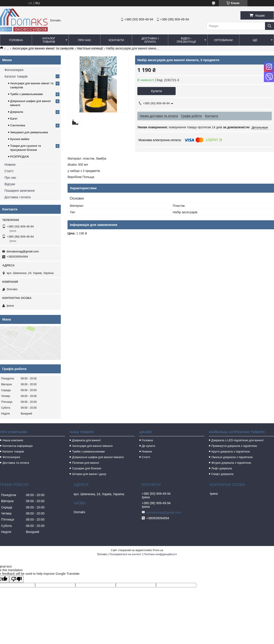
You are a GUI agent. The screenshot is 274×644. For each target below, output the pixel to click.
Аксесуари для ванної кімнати (92, 446)
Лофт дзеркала (222, 468)
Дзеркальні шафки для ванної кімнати (98, 457)
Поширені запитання (20, 191)
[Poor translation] (16, 579)
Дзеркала (17, 112)
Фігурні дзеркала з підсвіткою (231, 463)
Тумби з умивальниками (26, 94)
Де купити (149, 446)
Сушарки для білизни (87, 468)
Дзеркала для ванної (86, 440)
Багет (14, 119)
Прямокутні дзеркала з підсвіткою (234, 446)
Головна (16, 40)
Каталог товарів (49, 40)
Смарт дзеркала (222, 474)
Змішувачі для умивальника (29, 132)
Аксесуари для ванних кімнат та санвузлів (43, 48)
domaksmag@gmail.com (23, 251)
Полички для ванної (85, 463)
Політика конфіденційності (160, 554)
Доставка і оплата (150, 40)
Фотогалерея (14, 70)
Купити (156, 91)
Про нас (85, 40)
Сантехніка (18, 125)
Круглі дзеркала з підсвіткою (231, 451)
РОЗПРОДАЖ (19, 157)
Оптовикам (223, 40)
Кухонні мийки (20, 139)
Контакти (116, 40)
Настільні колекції (90, 48)
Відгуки (10, 184)
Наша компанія (13, 440)
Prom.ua (158, 550)
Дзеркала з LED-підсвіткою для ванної (238, 440)
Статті (9, 171)
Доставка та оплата (16, 463)
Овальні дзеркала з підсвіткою (232, 457)
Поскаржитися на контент (125, 554)
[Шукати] (269, 26)
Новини (10, 165)
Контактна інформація (18, 446)
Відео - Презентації (186, 40)
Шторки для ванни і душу (89, 474)
